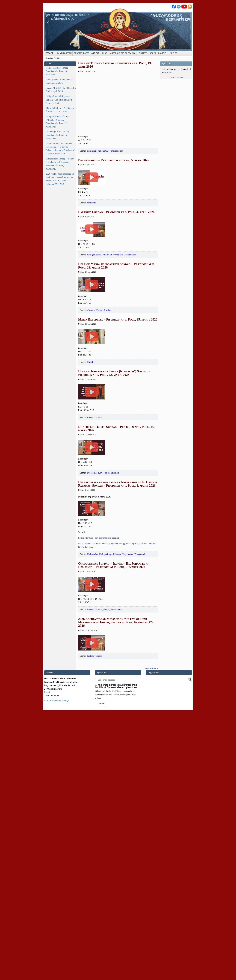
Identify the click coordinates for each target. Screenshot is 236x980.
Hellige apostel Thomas (98, 151)
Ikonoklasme (116, 847)
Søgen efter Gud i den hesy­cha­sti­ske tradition (99, 745)
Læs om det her (176, 77)
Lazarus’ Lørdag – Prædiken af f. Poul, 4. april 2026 (61, 90)
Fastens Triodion (104, 399)
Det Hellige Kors (95, 650)
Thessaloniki (140, 762)
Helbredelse (92, 762)
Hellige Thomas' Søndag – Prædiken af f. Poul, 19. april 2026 (115, 65)
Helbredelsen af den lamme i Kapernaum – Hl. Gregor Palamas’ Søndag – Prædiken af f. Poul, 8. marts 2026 (60, 149)
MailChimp (117, 958)
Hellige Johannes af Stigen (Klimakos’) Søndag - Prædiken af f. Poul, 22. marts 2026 (114, 491)
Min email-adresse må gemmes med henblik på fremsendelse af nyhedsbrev (116, 953)
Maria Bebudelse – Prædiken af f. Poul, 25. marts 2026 (60, 110)
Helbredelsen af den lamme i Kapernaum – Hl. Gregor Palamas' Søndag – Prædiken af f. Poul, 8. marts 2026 (118, 662)
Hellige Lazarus (94, 314)
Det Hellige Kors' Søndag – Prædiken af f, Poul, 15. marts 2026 (116, 577)
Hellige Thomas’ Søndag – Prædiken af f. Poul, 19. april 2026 (58, 71)
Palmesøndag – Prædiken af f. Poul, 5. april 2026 (59, 81)
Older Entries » (151, 935)
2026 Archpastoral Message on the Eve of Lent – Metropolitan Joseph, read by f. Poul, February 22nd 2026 (60, 179)
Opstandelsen (130, 314)
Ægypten (91, 399)
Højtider (91, 480)
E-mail (47, 959)
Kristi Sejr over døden (113, 314)
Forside (57, 58)
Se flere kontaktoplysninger (57, 967)
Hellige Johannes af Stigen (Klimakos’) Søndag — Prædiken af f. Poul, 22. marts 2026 (58, 122)
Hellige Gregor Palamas (110, 762)
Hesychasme (128, 762)
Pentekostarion (116, 151)
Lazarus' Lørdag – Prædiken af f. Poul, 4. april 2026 (116, 242)
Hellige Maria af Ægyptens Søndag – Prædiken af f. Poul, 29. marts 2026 (59, 100)
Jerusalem (91, 232)
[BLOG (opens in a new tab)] (105, 53)
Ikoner (106, 847)
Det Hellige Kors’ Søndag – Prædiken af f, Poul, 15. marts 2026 (59, 135)
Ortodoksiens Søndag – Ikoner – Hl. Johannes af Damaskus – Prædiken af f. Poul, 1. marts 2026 (61, 164)
